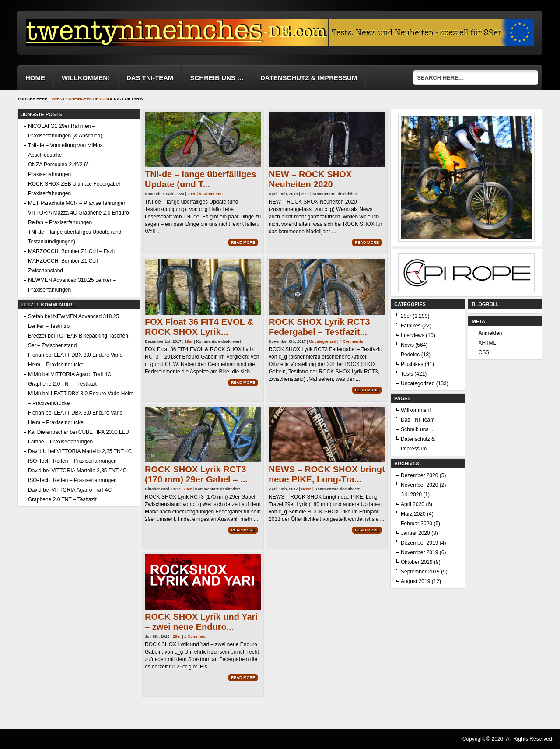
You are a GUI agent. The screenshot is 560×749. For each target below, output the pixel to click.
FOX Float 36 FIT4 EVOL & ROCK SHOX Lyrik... (199, 327)
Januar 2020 (415, 533)
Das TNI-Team (150, 78)
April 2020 (413, 504)
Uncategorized (323, 341)
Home (35, 78)
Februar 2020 (416, 524)
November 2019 (419, 552)
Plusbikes (412, 364)
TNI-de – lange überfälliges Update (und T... (201, 179)
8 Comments (211, 194)
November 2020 (419, 485)
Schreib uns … (217, 78)
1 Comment (195, 636)
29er (192, 194)
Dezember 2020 (419, 475)
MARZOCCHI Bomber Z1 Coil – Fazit (72, 251)
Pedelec (410, 355)
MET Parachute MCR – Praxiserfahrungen (77, 203)
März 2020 (413, 514)
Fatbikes (411, 326)
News (306, 489)
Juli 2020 (411, 495)
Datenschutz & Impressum (309, 78)
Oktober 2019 (417, 562)
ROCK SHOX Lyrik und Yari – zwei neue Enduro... (201, 622)
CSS (484, 352)
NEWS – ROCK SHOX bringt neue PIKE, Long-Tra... (327, 474)
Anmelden (490, 333)
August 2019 (415, 581)
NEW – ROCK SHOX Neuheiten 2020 (310, 179)
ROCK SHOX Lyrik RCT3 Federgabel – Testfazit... (319, 327)
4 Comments (351, 341)
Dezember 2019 (419, 543)
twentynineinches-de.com (80, 99)
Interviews (413, 335)
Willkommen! (86, 78)
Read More (243, 243)
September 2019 (420, 572)
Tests (407, 374)
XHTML (487, 343)
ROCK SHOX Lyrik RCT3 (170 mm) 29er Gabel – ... (196, 474)
